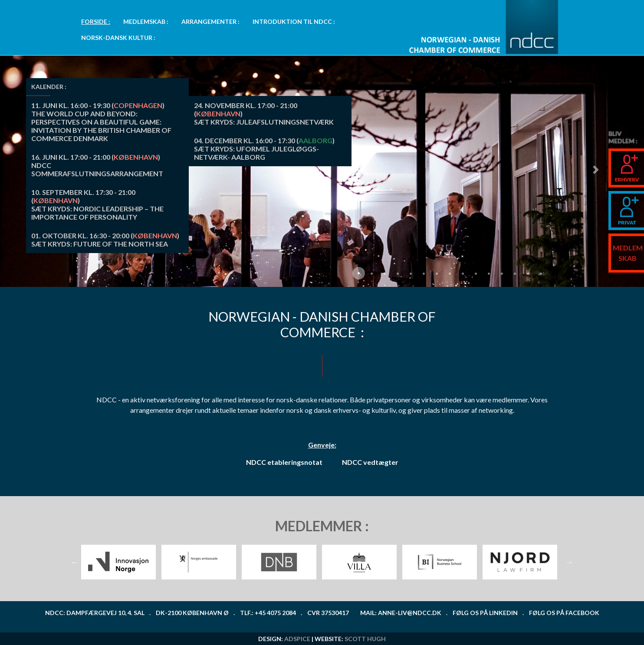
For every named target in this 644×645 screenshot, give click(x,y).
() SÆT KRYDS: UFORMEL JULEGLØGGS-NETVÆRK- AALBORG (264, 149)
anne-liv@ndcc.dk (410, 613)
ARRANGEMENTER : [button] (210, 21)
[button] (596, 169)
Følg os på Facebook (564, 613)
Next (569, 562)
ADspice (297, 639)
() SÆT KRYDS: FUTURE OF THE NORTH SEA (105, 240)
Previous (75, 562)
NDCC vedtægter (370, 462)
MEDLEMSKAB (628, 253)
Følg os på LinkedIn (485, 613)
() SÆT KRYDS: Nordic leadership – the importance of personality (97, 204)
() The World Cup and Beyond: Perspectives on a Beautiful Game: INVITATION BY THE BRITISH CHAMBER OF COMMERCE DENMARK (101, 122)
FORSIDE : (96, 21)
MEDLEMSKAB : (146, 21)
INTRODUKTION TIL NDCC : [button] (294, 21)
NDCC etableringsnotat (284, 462)
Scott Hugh (365, 639)
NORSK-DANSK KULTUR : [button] (118, 38)
